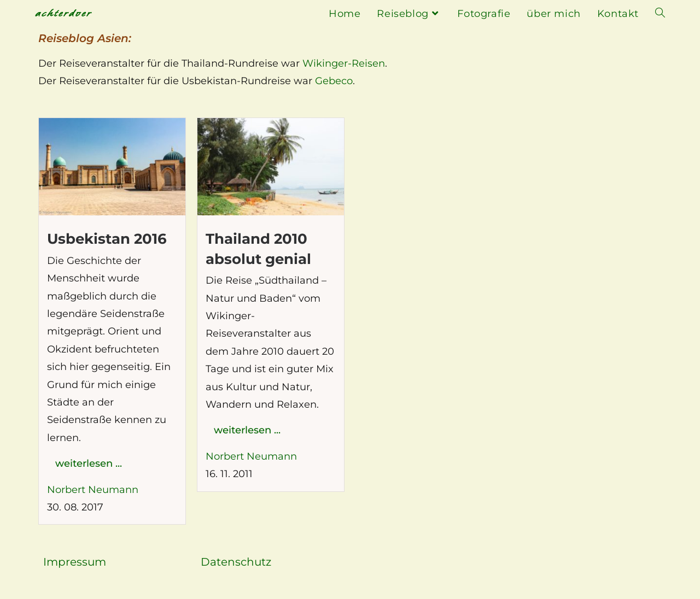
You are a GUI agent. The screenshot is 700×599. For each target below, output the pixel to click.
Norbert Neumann (93, 490)
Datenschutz (236, 562)
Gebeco (334, 81)
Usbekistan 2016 (107, 239)
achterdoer (63, 13)
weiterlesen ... (89, 463)
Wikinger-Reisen (344, 63)
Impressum (75, 562)
